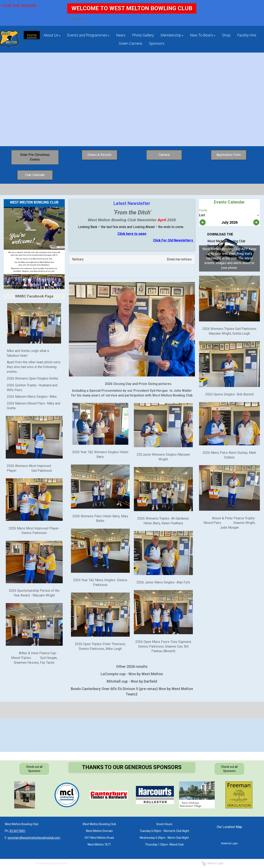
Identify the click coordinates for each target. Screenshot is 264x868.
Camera (164, 155)
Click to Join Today (132, 102)
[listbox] (230, 215)
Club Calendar (35, 175)
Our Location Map (229, 827)
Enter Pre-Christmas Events (35, 157)
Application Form (229, 155)
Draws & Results (100, 155)
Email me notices (179, 259)
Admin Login (213, 863)
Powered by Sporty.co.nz (52, 863)
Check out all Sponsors (34, 769)
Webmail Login (229, 843)
